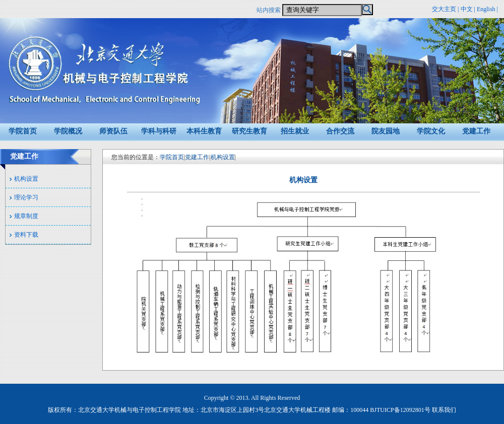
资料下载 (26, 235)
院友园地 (386, 131)
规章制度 (26, 216)
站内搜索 (269, 10)
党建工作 (476, 131)
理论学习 (26, 197)
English (486, 9)
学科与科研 (159, 131)
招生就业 (295, 131)
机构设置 (26, 179)
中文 (467, 9)
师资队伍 (113, 131)
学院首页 (23, 131)
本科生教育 (204, 131)
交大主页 (444, 9)
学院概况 (68, 131)
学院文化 (431, 131)
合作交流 (340, 131)
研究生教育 (249, 131)
